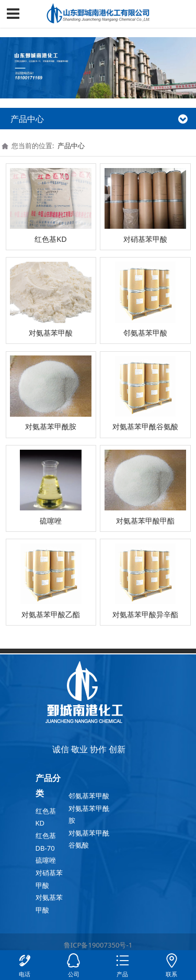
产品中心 (71, 146)
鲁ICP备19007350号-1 (98, 945)
